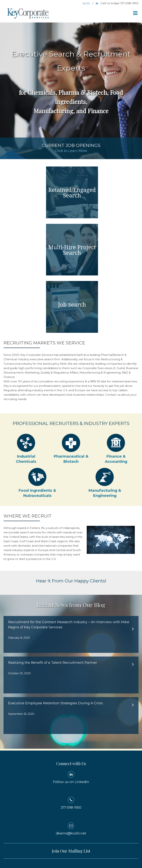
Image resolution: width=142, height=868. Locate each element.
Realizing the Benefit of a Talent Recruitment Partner (53, 663)
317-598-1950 (71, 803)
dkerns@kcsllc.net (71, 829)
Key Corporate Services (28, 14)
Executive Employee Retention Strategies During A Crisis (55, 703)
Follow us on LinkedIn (71, 777)
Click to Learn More (71, 151)
